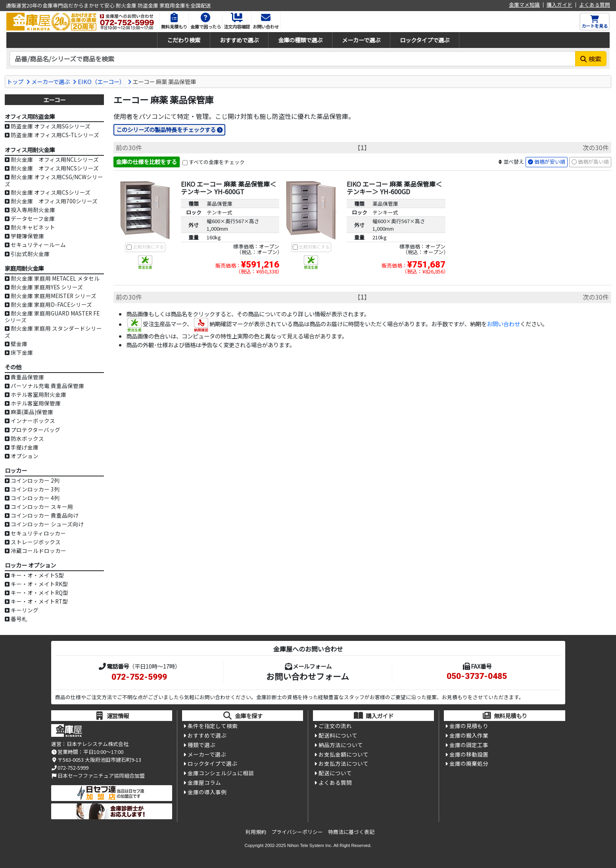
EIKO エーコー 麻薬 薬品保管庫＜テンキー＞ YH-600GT (228, 188)
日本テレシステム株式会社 (98, 744)
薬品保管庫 (220, 204)
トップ (15, 81)
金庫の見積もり (469, 726)
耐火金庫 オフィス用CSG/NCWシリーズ (54, 180)
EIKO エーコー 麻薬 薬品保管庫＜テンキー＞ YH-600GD (394, 188)
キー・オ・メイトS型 (37, 575)
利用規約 (256, 832)
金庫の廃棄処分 (469, 765)
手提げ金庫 (25, 447)
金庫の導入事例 (207, 794)
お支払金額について (344, 755)
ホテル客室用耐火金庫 (38, 394)
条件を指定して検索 (213, 726)
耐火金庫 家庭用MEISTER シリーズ (54, 296)
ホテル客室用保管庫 (36, 403)
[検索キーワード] (293, 59)
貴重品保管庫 (27, 377)
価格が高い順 (593, 162)
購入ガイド (559, 5)
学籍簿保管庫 (27, 236)
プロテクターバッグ (36, 430)
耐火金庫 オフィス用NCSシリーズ (55, 168)
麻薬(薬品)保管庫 (32, 412)
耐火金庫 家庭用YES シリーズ (47, 287)
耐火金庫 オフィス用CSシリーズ (51, 192)
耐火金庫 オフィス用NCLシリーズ (55, 159)
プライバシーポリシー (297, 832)
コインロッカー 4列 (35, 498)
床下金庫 (22, 352)
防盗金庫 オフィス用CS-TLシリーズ (55, 135)
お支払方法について (344, 765)
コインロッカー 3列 (35, 489)
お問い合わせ (503, 324)
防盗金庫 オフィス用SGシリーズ (51, 126)
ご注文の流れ (335, 726)
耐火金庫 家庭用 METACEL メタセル (55, 278)
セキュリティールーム (38, 245)
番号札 (19, 619)
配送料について (338, 736)
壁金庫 (19, 344)
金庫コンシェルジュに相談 (221, 774)
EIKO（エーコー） (101, 81)
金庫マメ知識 (524, 5)
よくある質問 (595, 5)
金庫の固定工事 (469, 746)
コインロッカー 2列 (35, 480)
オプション (25, 456)
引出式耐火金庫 (30, 254)
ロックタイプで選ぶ (425, 40)
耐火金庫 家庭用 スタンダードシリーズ (53, 332)
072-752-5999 (139, 677)
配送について (335, 774)
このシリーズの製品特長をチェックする (166, 129)
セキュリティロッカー (38, 533)
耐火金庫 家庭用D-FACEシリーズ (51, 304)
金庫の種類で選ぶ (300, 40)
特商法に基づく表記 (351, 832)
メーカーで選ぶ (361, 40)
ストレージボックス (36, 542)
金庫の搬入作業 (469, 736)
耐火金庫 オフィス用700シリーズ (54, 201)
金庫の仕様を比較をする (146, 162)
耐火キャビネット (33, 227)
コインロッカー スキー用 (42, 507)
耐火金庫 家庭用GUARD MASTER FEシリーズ (52, 316)
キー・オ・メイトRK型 (39, 584)
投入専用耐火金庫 (33, 210)
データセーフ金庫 (33, 218)
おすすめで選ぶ (239, 40)
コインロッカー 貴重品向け (45, 515)
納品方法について (341, 746)
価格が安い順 (550, 162)
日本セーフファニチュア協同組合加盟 (98, 775)
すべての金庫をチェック (217, 162)
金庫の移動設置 (469, 755)
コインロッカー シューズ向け (47, 524)
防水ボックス (27, 438)
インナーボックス (33, 421)
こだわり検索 (184, 40)
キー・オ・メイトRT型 (39, 601)
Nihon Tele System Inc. (310, 845)
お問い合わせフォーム (308, 676)
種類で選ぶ (201, 746)
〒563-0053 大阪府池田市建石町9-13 (96, 760)
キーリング (25, 610)
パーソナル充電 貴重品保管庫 (47, 386)
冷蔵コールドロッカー (38, 551)
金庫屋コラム (204, 784)
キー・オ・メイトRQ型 (39, 593)
